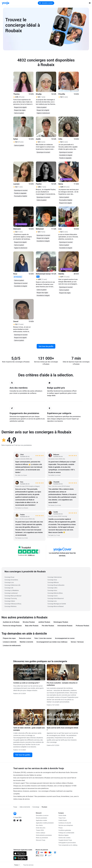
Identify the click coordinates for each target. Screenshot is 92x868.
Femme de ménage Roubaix (12, 626)
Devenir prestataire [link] (42, 818)
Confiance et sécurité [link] (65, 823)
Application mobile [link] (41, 820)
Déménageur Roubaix (61, 622)
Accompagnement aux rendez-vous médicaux (52, 642)
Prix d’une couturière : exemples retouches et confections (62, 684)
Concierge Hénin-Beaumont (56, 598)
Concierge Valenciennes (55, 577)
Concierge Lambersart (11, 593)
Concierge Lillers (52, 588)
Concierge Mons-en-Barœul (56, 606)
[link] (6, 3)
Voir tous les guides (23, 755)
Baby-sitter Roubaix (32, 626)
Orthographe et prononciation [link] (67, 843)
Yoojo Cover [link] (62, 818)
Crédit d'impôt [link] (63, 820)
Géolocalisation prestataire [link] (44, 835)
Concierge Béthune (53, 582)
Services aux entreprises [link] (66, 825)
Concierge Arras (52, 580)
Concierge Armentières (11, 580)
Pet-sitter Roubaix (48, 626)
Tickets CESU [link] (40, 830)
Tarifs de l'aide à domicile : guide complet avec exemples (29, 729)
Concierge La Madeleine (12, 590)
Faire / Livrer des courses (43, 638)
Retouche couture (25, 638)
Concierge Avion (52, 590)
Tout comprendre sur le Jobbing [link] (68, 845)
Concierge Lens (52, 601)
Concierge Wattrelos (11, 606)
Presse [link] (61, 828)
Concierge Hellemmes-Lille (12, 585)
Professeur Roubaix (82, 626)
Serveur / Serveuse (77, 642)
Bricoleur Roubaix (29, 622)
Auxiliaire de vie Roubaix (11, 622)
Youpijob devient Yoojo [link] (65, 840)
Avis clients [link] (39, 825)
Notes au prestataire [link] (42, 838)
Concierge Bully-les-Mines (55, 593)
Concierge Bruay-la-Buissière (56, 585)
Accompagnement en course (65, 638)
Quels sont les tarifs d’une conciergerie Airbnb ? (62, 729)
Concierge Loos (9, 582)
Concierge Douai (9, 577)
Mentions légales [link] (64, 835)
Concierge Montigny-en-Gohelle (57, 604)
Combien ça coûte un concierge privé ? (26, 683)
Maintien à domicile (26, 642)
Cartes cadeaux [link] (41, 833)
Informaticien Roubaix (65, 626)
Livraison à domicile (10, 642)
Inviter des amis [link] (41, 828)
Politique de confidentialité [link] (66, 833)
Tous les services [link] (28, 865)
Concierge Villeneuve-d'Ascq (13, 604)
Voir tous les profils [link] (46, 346)
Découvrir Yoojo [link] (41, 840)
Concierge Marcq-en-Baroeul (13, 596)
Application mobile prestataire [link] (45, 823)
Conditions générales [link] (65, 830)
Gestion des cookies (65, 838)
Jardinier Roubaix (44, 622)
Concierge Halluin (10, 601)
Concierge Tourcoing (11, 598)
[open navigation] (90, 3)
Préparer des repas (9, 638)
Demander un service (46, 3)
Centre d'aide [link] (62, 815)
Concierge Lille (9, 588)
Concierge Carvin (53, 596)
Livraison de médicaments (12, 646)
